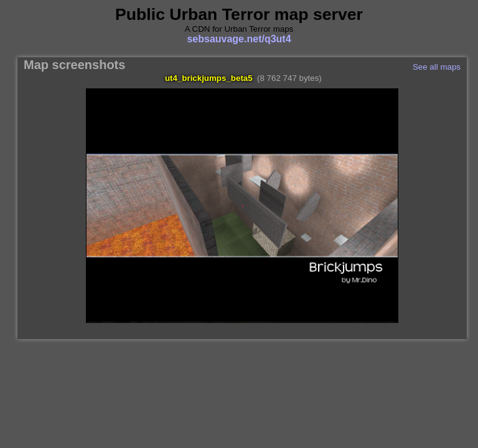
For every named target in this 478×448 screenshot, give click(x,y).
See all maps (437, 67)
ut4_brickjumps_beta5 (209, 78)
